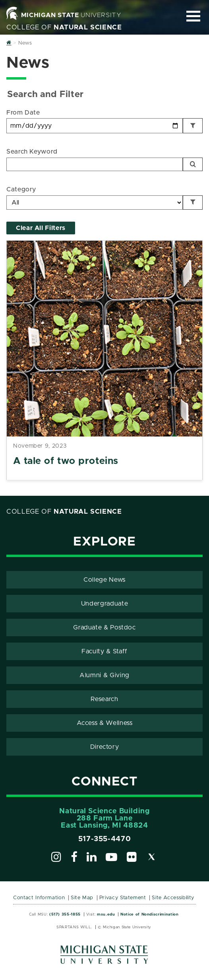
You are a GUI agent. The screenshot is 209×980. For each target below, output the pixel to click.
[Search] (193, 164)
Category (21, 189)
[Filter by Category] (193, 203)
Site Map (82, 898)
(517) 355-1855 (65, 914)
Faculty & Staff (104, 651)
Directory (105, 747)
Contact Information (39, 898)
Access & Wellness (105, 723)
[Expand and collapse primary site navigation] (193, 16)
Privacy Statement (123, 898)
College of (64, 27)
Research (104, 699)
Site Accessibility (173, 898)
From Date (23, 113)
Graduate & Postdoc (104, 627)
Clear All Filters (41, 228)
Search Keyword (32, 152)
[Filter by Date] (193, 126)
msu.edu (106, 914)
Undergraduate (104, 604)
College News (104, 580)
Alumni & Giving (104, 675)
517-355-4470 (105, 839)
